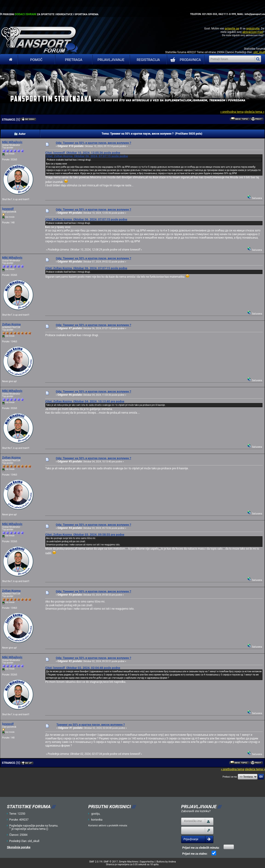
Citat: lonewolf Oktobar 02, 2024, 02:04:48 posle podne (83, 668)
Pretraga (74, 60)
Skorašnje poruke (19, 847)
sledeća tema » (254, 112)
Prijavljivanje (111, 60)
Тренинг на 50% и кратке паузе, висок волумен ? (91, 725)
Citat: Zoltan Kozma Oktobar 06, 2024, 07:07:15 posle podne (87, 156)
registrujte (253, 28)
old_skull (259, 52)
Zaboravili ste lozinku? (196, 811)
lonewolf (8, 209)
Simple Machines (129, 862)
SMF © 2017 (111, 862)
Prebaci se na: (230, 777)
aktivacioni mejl (253, 32)
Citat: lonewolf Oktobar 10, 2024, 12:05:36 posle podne (83, 153)
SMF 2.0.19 (96, 862)
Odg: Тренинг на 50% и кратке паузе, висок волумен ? (93, 143)
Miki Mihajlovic (12, 142)
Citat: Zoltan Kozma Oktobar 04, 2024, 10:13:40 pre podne (85, 401)
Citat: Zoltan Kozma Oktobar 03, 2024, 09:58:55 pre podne (85, 535)
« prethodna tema (232, 112)
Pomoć (36, 60)
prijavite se (232, 28)
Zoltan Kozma (11, 324)
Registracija (148, 60)
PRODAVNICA (185, 60)
